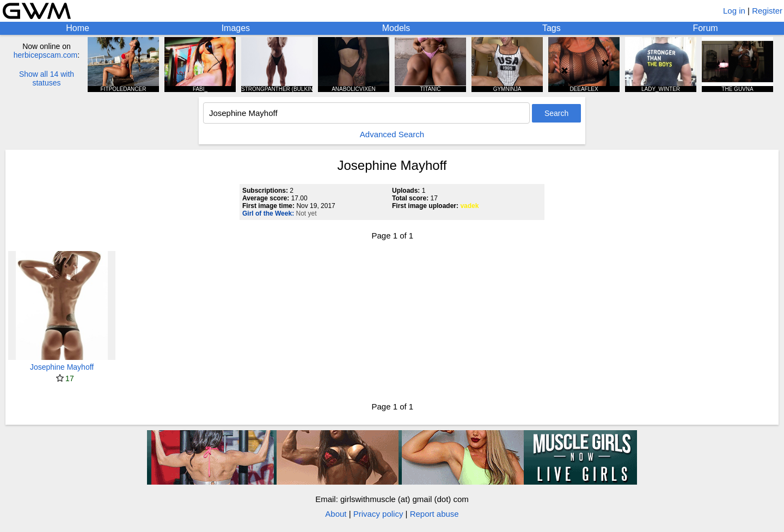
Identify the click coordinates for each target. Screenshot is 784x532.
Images (236, 28)
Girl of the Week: (268, 213)
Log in (734, 11)
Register (767, 11)
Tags (552, 28)
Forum (705, 28)
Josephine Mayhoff (62, 367)
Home (78, 28)
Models (396, 28)
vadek (469, 206)
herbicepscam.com (46, 55)
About (336, 514)
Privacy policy (378, 514)
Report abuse (434, 514)
